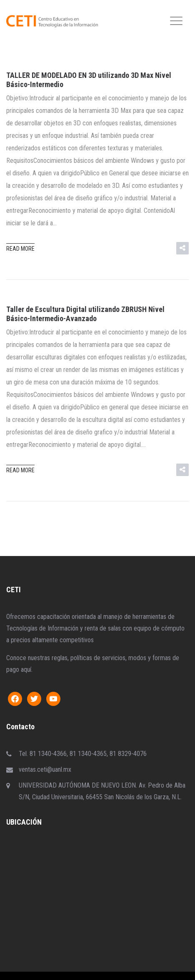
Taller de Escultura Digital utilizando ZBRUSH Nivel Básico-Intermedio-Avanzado (85, 314)
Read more (20, 249)
